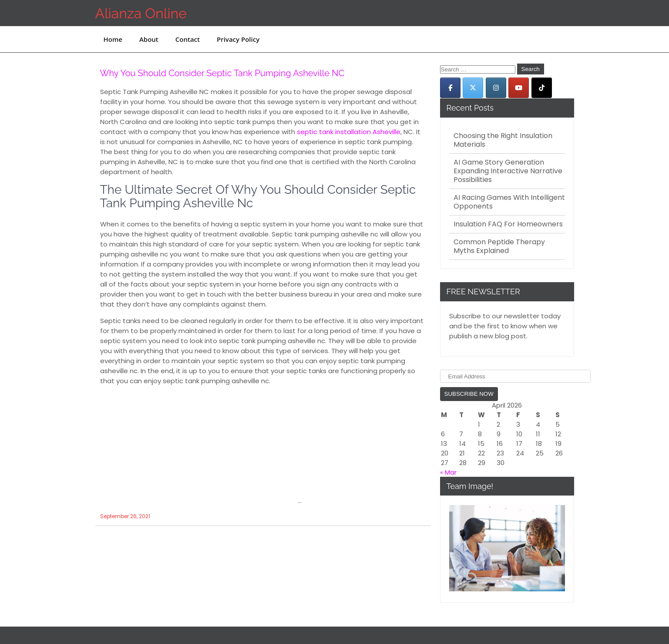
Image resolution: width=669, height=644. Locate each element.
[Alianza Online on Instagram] (496, 88)
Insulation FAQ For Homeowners (508, 224)
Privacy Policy (238, 39)
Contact (188, 39)
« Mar (448, 472)
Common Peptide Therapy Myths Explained (499, 246)
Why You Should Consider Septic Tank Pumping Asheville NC (222, 73)
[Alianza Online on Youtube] (519, 88)
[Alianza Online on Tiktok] (542, 88)
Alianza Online (141, 13)
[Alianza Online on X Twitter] (473, 88)
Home (113, 39)
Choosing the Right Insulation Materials (503, 140)
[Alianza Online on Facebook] (450, 88)
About (149, 39)
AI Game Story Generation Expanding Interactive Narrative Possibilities (508, 171)
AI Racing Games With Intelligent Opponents (509, 202)
